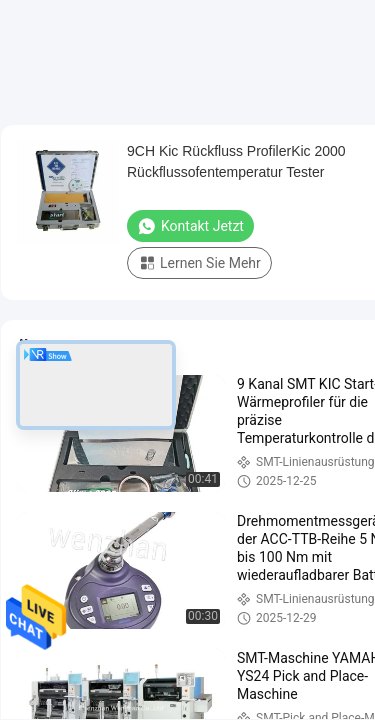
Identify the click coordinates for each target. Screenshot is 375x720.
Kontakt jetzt (190, 226)
